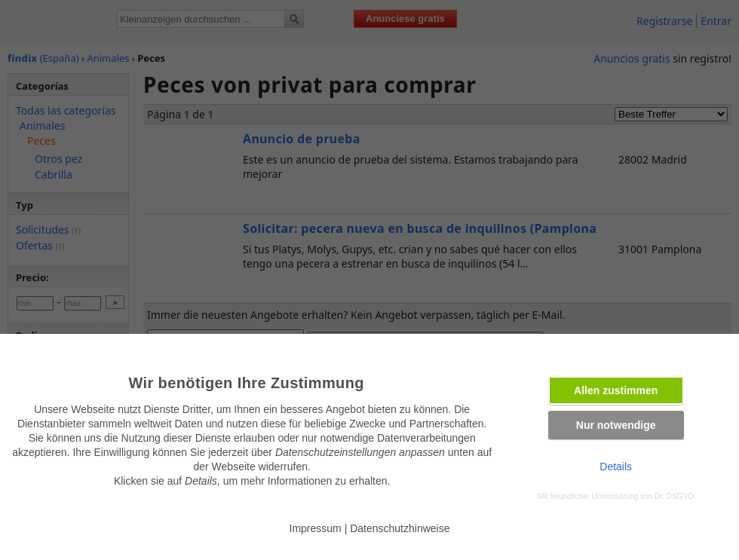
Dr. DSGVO (674, 496)
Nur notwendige (616, 425)
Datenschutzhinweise (400, 528)
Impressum (316, 528)
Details (616, 467)
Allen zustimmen (616, 390)
